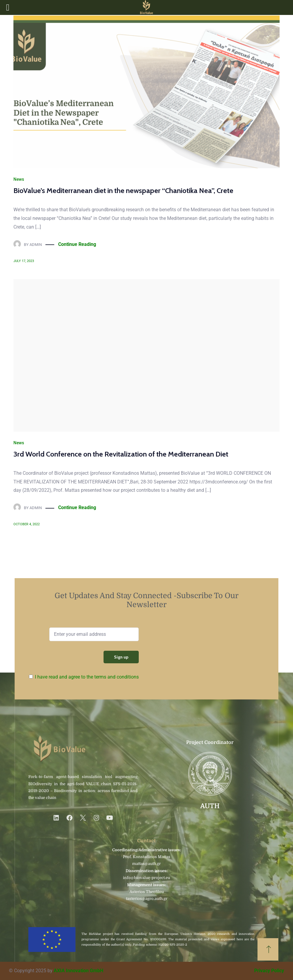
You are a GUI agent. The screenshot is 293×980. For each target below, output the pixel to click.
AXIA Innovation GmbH (78, 971)
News (19, 179)
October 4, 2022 (27, 524)
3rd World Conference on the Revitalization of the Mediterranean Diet (121, 454)
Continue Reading (77, 245)
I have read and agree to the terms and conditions (87, 677)
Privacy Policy (269, 971)
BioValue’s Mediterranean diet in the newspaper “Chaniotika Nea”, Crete (123, 190)
